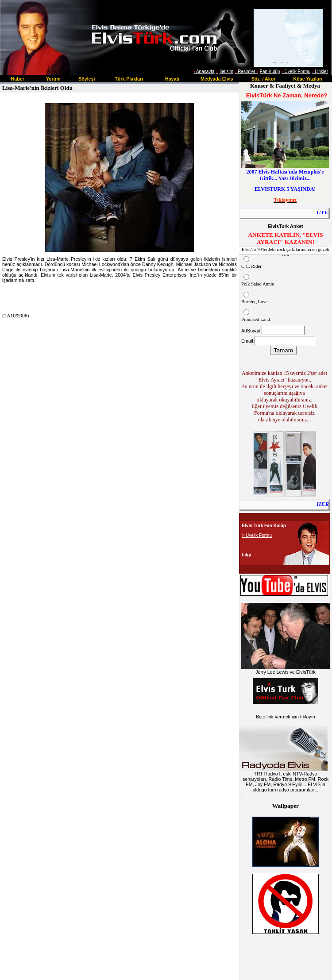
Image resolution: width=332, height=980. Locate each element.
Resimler (246, 71)
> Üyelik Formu (257, 535)
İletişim (226, 71)
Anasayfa (205, 71)
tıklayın (308, 717)
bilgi (247, 555)
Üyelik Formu (296, 71)
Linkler (320, 71)
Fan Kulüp (270, 71)
